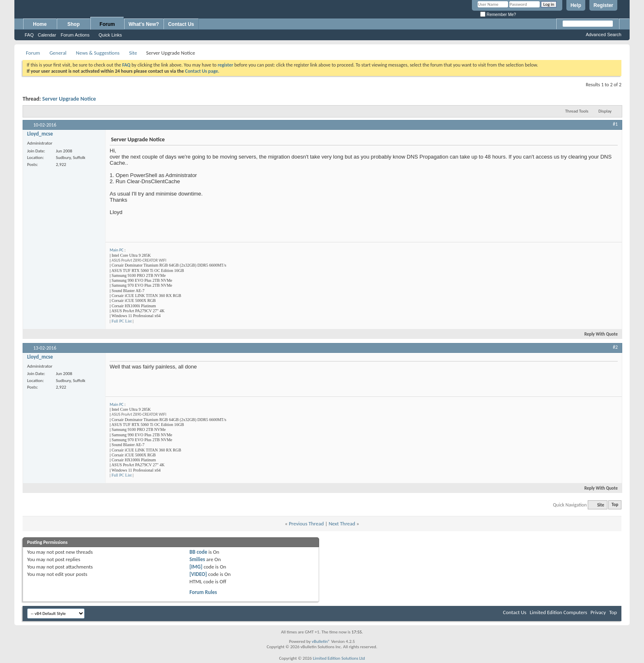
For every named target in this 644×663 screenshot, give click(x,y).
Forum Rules (203, 592)
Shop (74, 24)
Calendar (47, 35)
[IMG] (196, 567)
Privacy (598, 612)
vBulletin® (321, 641)
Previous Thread (306, 524)
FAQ (29, 35)
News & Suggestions (98, 53)
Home (40, 24)
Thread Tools (577, 111)
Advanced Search (604, 35)
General (58, 53)
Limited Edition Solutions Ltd (339, 658)
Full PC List (122, 321)
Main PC (117, 250)
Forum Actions (75, 35)
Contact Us (181, 24)
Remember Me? (498, 15)
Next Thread (342, 524)
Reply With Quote (598, 334)
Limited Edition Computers (559, 612)
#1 (615, 124)
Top (615, 505)
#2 (615, 347)
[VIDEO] (198, 574)
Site (133, 53)
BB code (198, 552)
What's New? (144, 24)
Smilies (197, 559)
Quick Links (110, 35)
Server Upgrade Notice (69, 99)
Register (603, 5)
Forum (107, 24)
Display (605, 111)
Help (576, 5)
